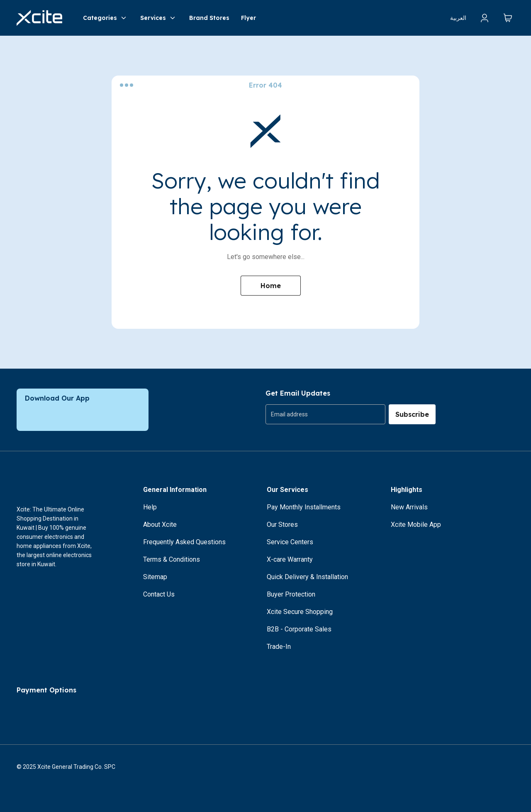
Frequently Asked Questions (184, 542)
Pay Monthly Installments (304, 507)
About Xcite (160, 525)
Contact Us (159, 594)
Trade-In (279, 647)
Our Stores (282, 525)
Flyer (248, 18)
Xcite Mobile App (416, 525)
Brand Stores (209, 18)
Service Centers (290, 542)
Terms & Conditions (172, 559)
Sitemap (155, 577)
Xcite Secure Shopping (300, 612)
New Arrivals (409, 507)
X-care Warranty (290, 559)
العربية (458, 18)
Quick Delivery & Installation (307, 577)
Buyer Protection (291, 594)
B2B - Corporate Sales (299, 629)
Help (150, 507)
